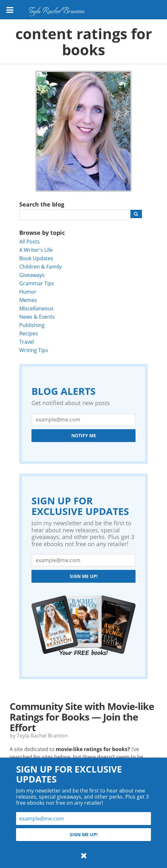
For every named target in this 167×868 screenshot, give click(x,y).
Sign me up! (84, 576)
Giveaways (32, 275)
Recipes (29, 333)
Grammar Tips (37, 283)
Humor (28, 292)
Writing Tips (34, 350)
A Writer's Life (36, 250)
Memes (28, 300)
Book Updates (36, 258)
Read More (26, 789)
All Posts (30, 241)
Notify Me (84, 435)
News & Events (37, 317)
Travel (27, 342)
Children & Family (40, 266)
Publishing (32, 325)
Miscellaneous (36, 308)
